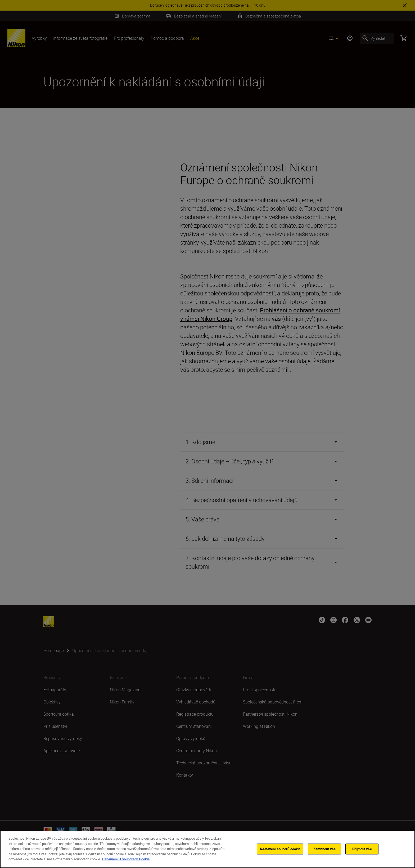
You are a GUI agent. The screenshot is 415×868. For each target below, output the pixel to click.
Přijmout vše (362, 849)
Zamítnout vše (325, 849)
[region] (207, 849)
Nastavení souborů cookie (280, 849)
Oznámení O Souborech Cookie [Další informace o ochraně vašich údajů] (126, 859)
